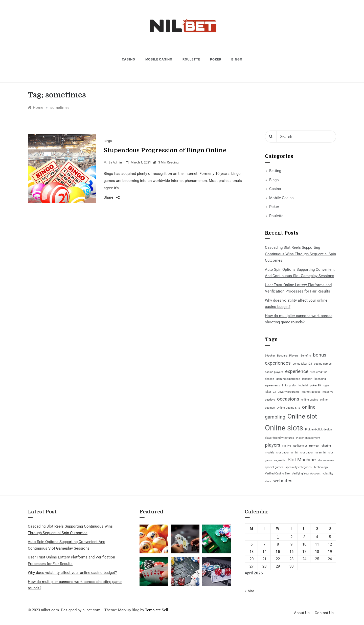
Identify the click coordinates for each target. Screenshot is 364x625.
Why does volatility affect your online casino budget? (72, 573)
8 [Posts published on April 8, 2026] (278, 544)
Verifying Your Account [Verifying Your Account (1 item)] (306, 474)
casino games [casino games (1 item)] (323, 364)
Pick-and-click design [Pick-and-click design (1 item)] (318, 430)
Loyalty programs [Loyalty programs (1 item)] (289, 392)
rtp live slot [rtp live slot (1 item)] (300, 446)
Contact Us (324, 613)
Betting (275, 171)
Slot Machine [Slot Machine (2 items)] (302, 460)
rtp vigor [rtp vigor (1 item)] (314, 446)
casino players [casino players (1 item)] (274, 372)
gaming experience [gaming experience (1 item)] (288, 379)
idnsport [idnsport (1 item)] (307, 379)
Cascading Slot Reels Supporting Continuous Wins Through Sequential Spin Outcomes (300, 254)
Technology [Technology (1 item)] (321, 467)
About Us (302, 613)
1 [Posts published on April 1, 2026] (278, 537)
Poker (216, 59)
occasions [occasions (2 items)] (288, 399)
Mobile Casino (159, 59)
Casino (129, 59)
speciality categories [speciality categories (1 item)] (299, 467)
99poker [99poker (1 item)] (270, 356)
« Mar (249, 591)
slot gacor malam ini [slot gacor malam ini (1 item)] (313, 453)
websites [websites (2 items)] (283, 481)
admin (117, 162)
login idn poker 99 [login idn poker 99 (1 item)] (310, 386)
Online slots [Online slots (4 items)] (284, 428)
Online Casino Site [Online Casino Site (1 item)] (288, 408)
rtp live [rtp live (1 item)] (287, 446)
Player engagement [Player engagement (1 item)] (308, 438)
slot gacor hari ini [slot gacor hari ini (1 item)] (287, 453)
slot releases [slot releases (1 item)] (326, 460)
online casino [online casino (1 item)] (310, 400)
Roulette (191, 59)
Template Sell (157, 610)
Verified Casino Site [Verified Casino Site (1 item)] (277, 474)
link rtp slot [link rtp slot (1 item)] (289, 386)
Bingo (237, 59)
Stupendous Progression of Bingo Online (165, 150)
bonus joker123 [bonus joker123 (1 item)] (302, 364)
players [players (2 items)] (273, 445)
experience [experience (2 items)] (297, 371)
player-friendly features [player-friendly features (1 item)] (279, 438)
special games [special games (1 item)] (274, 467)
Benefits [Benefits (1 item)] (306, 356)
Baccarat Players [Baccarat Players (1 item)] (288, 356)
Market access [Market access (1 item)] (311, 392)
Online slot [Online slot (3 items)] (302, 416)
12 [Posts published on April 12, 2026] (330, 544)
